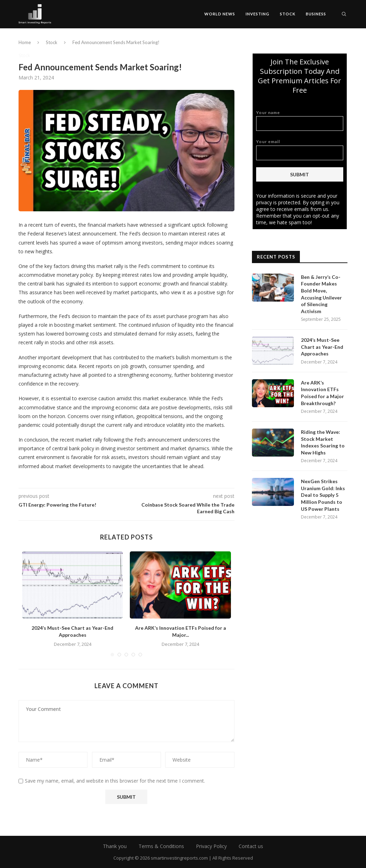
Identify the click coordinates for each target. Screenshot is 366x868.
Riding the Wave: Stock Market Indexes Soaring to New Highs (323, 442)
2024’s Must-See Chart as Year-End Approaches (322, 347)
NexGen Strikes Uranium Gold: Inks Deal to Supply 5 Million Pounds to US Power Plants (323, 495)
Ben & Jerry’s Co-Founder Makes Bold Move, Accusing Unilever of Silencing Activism (321, 294)
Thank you (115, 846)
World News (220, 14)
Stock (288, 14)
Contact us (251, 846)
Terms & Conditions (161, 846)
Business (316, 14)
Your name (300, 121)
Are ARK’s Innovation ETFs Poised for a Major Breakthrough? (322, 393)
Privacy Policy (211, 846)
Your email (300, 150)
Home (25, 42)
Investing (258, 14)
